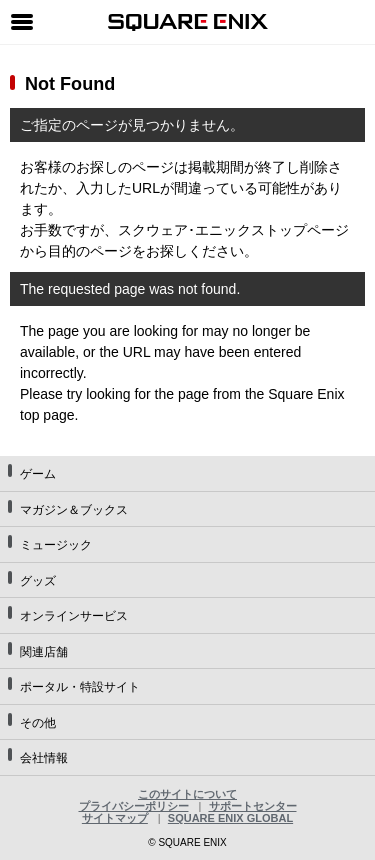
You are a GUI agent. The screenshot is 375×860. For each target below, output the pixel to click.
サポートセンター (253, 806)
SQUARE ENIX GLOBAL (230, 818)
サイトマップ (115, 818)
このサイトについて (187, 794)
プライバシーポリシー (134, 806)
